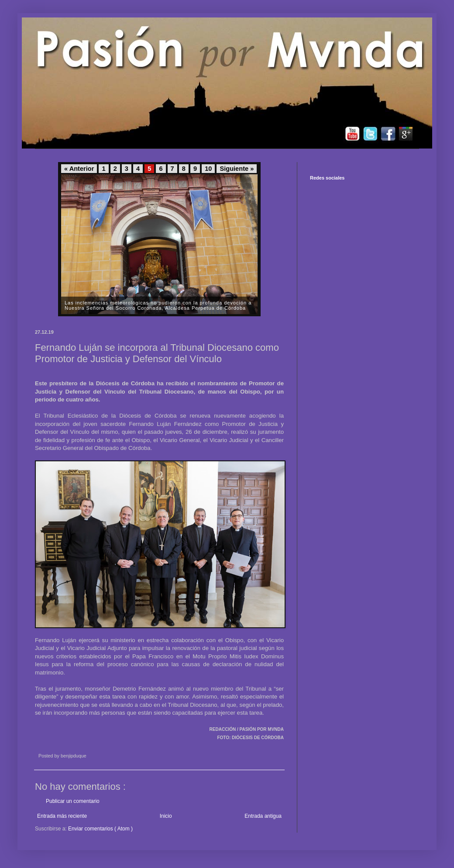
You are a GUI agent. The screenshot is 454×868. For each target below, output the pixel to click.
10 (208, 169)
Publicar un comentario (73, 801)
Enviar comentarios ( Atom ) (100, 829)
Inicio (166, 816)
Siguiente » (237, 169)
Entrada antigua (263, 816)
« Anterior (79, 169)
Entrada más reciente (62, 816)
